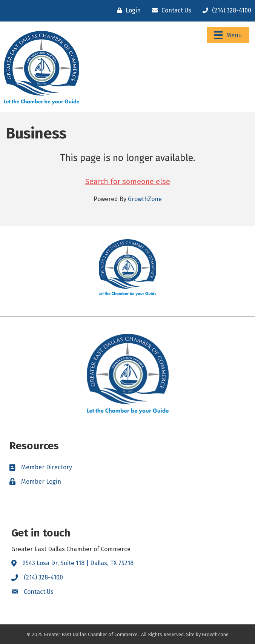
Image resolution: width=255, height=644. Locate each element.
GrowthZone (145, 199)
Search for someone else (128, 181)
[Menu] (228, 35)
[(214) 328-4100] (225, 11)
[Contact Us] (170, 11)
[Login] (127, 11)
